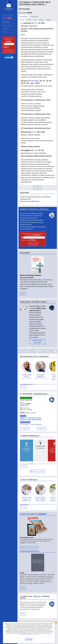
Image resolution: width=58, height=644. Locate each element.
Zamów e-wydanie (33, 547)
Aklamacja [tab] (41, 20)
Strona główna (7, 15)
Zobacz (23, 293)
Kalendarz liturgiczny (6, 22)
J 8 (34, 132)
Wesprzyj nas (9, 51)
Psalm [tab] (35, 20)
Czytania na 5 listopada (27, 351)
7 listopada (41, 429)
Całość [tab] (22, 20)
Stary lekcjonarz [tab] (34, 17)
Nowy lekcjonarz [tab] (24, 17)
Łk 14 (34, 150)
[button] (21, 387)
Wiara (4, 32)
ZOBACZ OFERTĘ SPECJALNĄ (37, 342)
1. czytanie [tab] (29, 20)
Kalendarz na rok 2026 (37, 471)
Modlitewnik (6, 25)
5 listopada (25, 429)
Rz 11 (35, 23)
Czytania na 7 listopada (48, 351)
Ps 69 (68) (33, 81)
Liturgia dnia (24, 405)
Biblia (7, 18)
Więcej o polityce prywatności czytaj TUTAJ (29, 634)
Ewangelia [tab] (48, 20)
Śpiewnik (5, 28)
